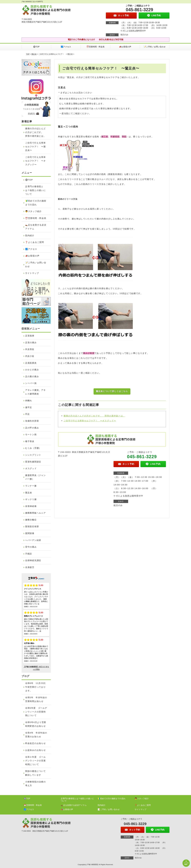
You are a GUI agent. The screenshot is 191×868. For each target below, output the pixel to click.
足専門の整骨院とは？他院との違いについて (35, 190)
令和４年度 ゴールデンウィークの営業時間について (35, 761)
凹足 (27, 414)
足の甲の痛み (32, 428)
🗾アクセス (66, 47)
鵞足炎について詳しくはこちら (112, 391)
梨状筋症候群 (32, 527)
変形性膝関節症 (33, 462)
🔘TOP (36, 47)
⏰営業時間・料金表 (95, 47)
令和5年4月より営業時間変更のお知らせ (36, 724)
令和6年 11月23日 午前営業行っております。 (37, 687)
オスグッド (31, 469)
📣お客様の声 (125, 47)
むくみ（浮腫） (33, 448)
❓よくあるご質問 (35, 242)
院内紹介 (30, 236)
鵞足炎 (34, 54)
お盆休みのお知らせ (35, 750)
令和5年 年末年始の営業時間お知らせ (36, 699)
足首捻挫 (30, 336)
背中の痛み (31, 547)
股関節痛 (30, 533)
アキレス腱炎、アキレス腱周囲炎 (35, 392)
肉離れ (29, 401)
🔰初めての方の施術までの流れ (36, 203)
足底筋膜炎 (31, 363)
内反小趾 (30, 356)
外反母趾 (30, 349)
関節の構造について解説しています (35, 773)
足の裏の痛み (32, 377)
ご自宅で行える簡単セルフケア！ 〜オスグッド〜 (90, 421)
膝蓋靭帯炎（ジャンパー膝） (35, 477)
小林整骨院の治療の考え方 (35, 784)
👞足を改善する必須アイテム (36, 227)
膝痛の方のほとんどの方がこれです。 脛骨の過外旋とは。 (94, 416)
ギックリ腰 (31, 499)
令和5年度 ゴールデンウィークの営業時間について (36, 712)
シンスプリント (33, 455)
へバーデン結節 (33, 540)
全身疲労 (30, 567)
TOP (28, 54)
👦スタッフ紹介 (33, 211)
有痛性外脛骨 (32, 421)
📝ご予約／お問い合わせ (155, 47)
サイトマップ (32, 273)
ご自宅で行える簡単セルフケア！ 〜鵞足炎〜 (35, 147)
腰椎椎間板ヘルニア (35, 513)
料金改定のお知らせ (35, 743)
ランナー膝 (31, 486)
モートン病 (31, 435)
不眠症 (29, 554)
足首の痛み (31, 343)
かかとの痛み (32, 370)
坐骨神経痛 (31, 506)
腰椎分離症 (31, 520)
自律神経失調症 (33, 560)
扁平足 (29, 407)
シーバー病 (31, 383)
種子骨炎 (30, 441)
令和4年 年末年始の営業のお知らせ (36, 735)
